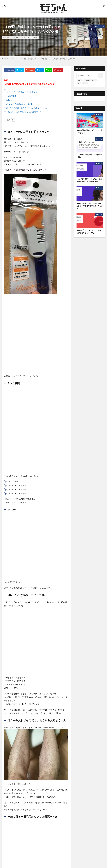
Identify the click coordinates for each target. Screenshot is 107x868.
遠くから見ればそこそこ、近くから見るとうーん (27, 108)
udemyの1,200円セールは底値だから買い (89, 156)
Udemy (100, 115)
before (9, 100)
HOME (6, 59)
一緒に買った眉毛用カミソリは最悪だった (24, 112)
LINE (79, 83)
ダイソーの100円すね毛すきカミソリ (22, 92)
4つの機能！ (11, 96)
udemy (80, 80)
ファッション (22, 38)
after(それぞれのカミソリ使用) (19, 104)
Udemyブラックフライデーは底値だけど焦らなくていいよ (89, 231)
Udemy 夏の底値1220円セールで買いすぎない (89, 131)
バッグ (85, 83)
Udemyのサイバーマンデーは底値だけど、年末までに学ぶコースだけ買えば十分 (90, 206)
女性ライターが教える (90, 80)
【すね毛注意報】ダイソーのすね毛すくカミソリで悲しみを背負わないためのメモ (49, 59)
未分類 (100, 215)
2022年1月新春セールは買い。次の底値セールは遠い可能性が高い (89, 180)
